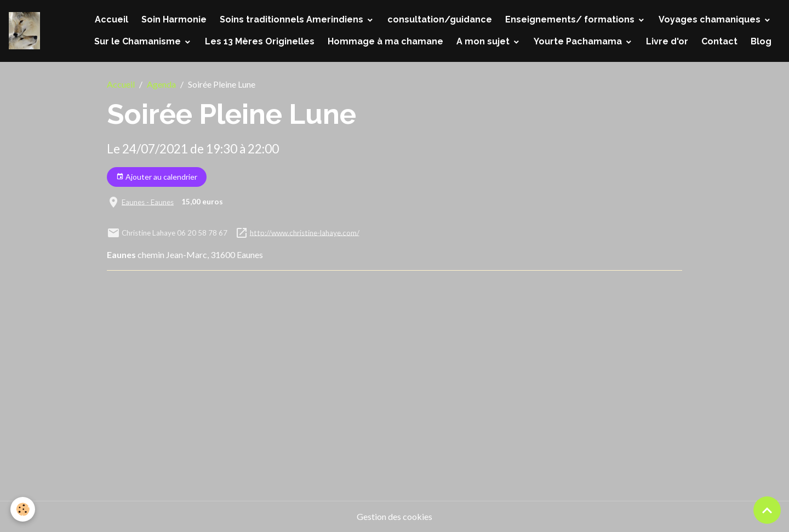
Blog (761, 41)
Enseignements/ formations (571, 19)
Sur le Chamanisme (139, 41)
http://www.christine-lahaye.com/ (305, 232)
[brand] (24, 31)
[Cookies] (23, 509)
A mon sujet (484, 41)
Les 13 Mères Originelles (260, 41)
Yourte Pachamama (579, 41)
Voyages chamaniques (711, 19)
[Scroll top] (767, 510)
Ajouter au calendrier (157, 177)
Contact (719, 41)
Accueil (112, 19)
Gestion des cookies (395, 516)
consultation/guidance (440, 19)
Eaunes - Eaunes (148, 202)
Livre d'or (667, 41)
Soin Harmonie (174, 19)
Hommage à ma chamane (385, 41)
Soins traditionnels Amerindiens (293, 19)
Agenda (161, 84)
